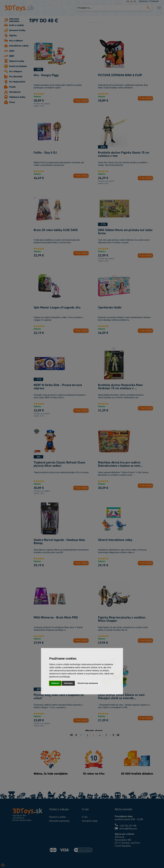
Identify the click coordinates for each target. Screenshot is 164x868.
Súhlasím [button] (55, 683)
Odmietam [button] (68, 683)
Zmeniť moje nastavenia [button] (88, 683)
